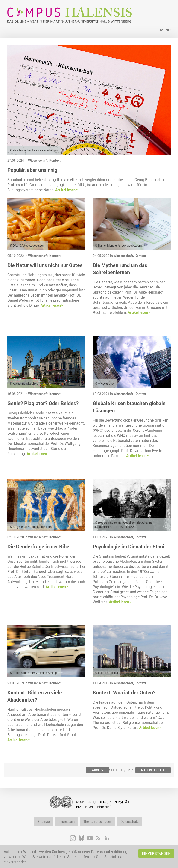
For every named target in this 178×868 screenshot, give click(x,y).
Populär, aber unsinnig (32, 170)
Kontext (55, 160)
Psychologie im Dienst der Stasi (128, 546)
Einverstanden (156, 853)
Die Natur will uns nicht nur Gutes (45, 265)
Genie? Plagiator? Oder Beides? (43, 403)
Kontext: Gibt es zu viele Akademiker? (35, 696)
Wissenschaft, (39, 160)
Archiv (98, 770)
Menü (165, 30)
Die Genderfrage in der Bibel (39, 546)
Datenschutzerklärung (109, 852)
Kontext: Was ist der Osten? (124, 692)
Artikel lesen (65, 190)
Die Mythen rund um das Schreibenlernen (120, 269)
